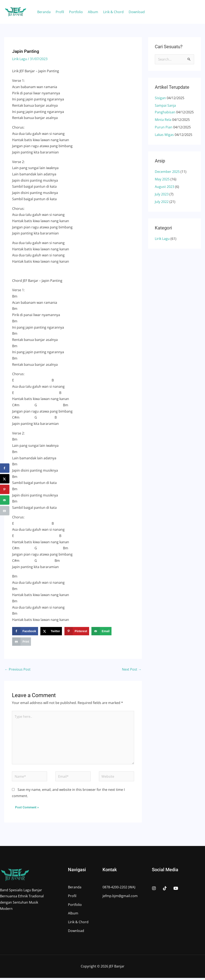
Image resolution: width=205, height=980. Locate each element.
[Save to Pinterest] (77, 631)
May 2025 (162, 179)
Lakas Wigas (164, 135)
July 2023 (162, 194)
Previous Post (18, 670)
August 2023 (165, 187)
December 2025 (167, 172)
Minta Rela (163, 120)
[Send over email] (101, 631)
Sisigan (160, 98)
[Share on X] (51, 631)
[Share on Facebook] (25, 631)
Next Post (132, 670)
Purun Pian (164, 127)
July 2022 (162, 202)
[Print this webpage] (22, 642)
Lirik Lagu (20, 59)
